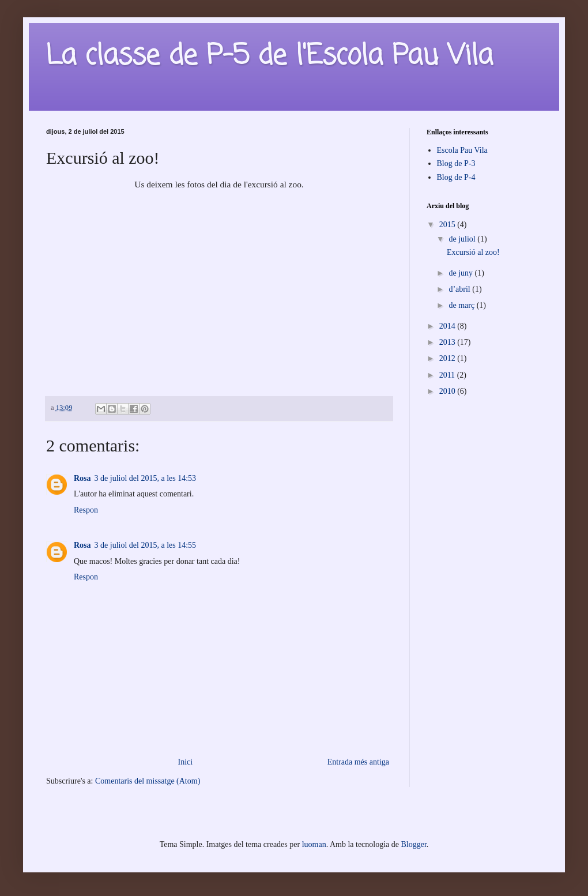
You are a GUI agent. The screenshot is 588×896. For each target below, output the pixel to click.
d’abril (460, 289)
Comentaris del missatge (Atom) (148, 781)
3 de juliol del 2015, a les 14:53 (146, 478)
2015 (448, 225)
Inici (186, 762)
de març (462, 305)
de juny (461, 273)
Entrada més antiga (358, 762)
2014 (448, 326)
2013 (448, 342)
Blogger (414, 844)
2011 (448, 375)
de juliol (463, 239)
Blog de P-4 (456, 177)
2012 (448, 358)
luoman (314, 844)
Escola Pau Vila (462, 150)
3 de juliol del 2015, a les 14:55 (146, 545)
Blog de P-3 (456, 163)
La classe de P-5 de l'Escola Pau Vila (269, 57)
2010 (448, 391)
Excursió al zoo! (473, 252)
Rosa (82, 478)
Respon (86, 510)
